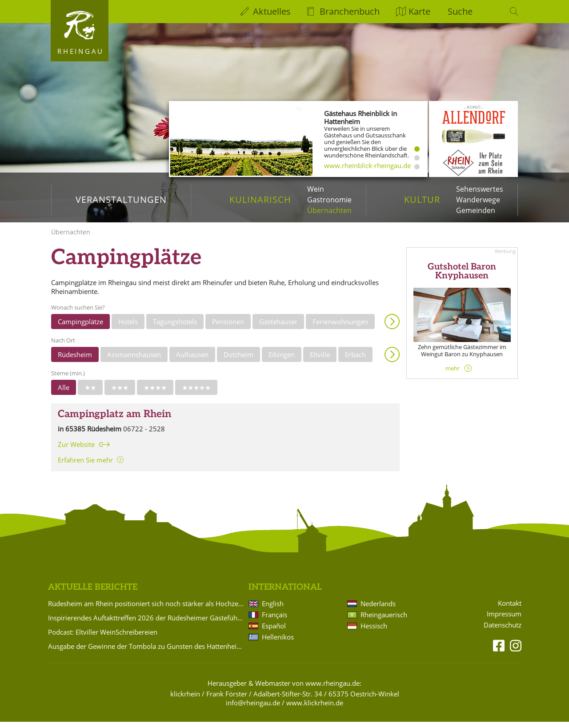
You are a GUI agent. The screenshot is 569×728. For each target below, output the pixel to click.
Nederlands (378, 610)
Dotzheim (238, 361)
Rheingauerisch (384, 621)
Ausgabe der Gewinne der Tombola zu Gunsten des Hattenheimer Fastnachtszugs (147, 652)
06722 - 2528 (144, 435)
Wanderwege (478, 200)
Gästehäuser (278, 328)
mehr (453, 374)
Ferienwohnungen (340, 328)
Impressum (504, 620)
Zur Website (76, 451)
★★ (90, 394)
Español (274, 632)
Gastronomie (329, 200)
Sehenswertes (480, 189)
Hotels (128, 328)
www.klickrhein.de (315, 709)
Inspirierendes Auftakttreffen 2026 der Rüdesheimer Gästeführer (147, 624)
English (273, 610)
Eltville (320, 361)
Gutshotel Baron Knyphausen (462, 278)
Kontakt (510, 609)
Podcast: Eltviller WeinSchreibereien (103, 638)
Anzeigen (392, 328)
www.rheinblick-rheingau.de (367, 165)
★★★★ (155, 394)
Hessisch (374, 632)
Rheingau (81, 51)
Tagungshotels (175, 328)
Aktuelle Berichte (93, 593)
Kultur (422, 199)
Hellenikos (278, 643)
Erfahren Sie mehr (85, 466)
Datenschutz (503, 631)
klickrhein (185, 700)
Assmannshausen (134, 361)
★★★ (120, 394)
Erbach (355, 361)
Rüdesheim (75, 361)
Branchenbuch (350, 11)
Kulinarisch (260, 199)
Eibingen (282, 361)
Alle (64, 394)
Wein (316, 189)
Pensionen (228, 328)
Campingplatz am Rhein (114, 420)
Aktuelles (272, 11)
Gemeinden (476, 210)
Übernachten (329, 210)
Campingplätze (80, 328)
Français (274, 621)
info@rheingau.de (253, 709)
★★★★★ (196, 394)
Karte (419, 11)
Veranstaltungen (121, 199)
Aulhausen (192, 361)
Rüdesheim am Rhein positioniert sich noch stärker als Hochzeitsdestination (147, 610)
